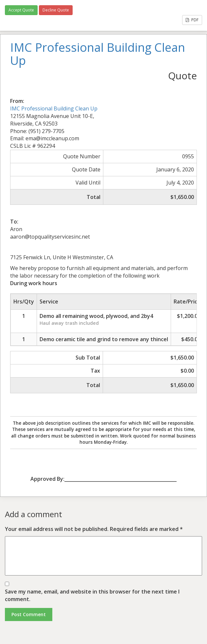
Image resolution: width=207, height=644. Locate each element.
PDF (192, 20)
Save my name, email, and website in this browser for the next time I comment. (92, 595)
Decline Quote (56, 10)
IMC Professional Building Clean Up (54, 108)
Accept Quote (21, 10)
